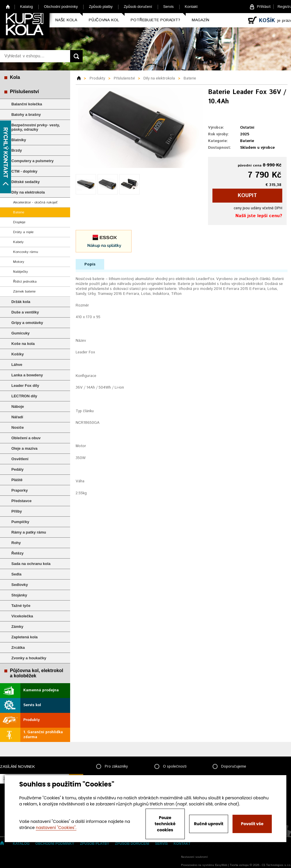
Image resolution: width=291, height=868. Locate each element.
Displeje (19, 222)
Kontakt (191, 7)
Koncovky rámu (26, 252)
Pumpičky (20, 522)
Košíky (18, 354)
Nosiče (18, 427)
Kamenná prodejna (41, 690)
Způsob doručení (138, 7)
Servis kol (32, 705)
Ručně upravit (209, 824)
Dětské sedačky (26, 182)
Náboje (18, 406)
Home (8, 7)
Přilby (17, 511)
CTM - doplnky (24, 171)
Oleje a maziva (24, 448)
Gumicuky (21, 333)
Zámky (17, 627)
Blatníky (19, 140)
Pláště (17, 480)
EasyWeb (221, 865)
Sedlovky (20, 585)
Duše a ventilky (25, 312)
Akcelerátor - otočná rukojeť (35, 202)
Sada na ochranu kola (31, 564)
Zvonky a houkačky (29, 658)
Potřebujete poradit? (155, 20)
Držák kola (21, 302)
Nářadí (17, 417)
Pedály (17, 469)
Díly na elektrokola (28, 192)
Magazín (200, 20)
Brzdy (17, 150)
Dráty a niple (23, 232)
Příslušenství (24, 92)
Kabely (18, 242)
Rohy (16, 543)
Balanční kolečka (27, 104)
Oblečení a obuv (26, 438)
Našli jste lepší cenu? (259, 216)
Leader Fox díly (25, 386)
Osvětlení (20, 459)
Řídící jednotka (25, 282)
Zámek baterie (24, 292)
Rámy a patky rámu (29, 532)
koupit (247, 196)
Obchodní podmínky (61, 7)
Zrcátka (18, 648)
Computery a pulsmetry (32, 161)
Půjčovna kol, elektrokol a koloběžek (37, 673)
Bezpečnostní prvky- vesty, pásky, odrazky (36, 127)
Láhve (17, 365)
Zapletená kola (24, 637)
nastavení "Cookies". (56, 828)
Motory (19, 262)
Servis (168, 7)
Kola (15, 77)
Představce (21, 501)
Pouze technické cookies (165, 824)
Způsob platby (101, 7)
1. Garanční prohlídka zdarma (43, 735)
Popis (90, 264)
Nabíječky (21, 272)
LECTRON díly (24, 396)
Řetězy (17, 553)
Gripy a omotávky (27, 323)
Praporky (19, 490)
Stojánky (19, 595)
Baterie (19, 212)
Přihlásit (264, 7)
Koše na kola (23, 344)
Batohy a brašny (26, 115)
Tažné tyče (21, 606)
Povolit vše (252, 824)
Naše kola (66, 20)
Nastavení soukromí (194, 857)
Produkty (31, 720)
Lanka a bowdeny (27, 375)
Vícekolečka (22, 616)
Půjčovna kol (104, 20)
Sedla (16, 574)
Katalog (26, 7)
